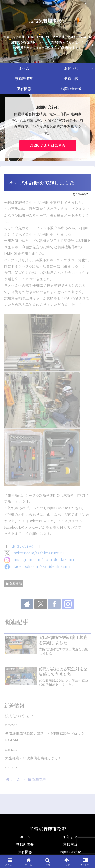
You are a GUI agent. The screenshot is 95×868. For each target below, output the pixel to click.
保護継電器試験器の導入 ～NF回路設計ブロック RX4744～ (46, 737)
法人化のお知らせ (19, 716)
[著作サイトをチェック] (27, 604)
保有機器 (25, 852)
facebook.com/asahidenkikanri (42, 566)
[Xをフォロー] (41, 604)
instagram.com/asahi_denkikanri (44, 559)
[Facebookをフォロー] (54, 604)
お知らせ (70, 837)
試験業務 (14, 584)
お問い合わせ (23, 546)
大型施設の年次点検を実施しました (33, 758)
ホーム (25, 837)
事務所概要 (25, 844)
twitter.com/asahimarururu (39, 553)
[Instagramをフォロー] (68, 604)
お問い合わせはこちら (48, 145)
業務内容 (70, 844)
